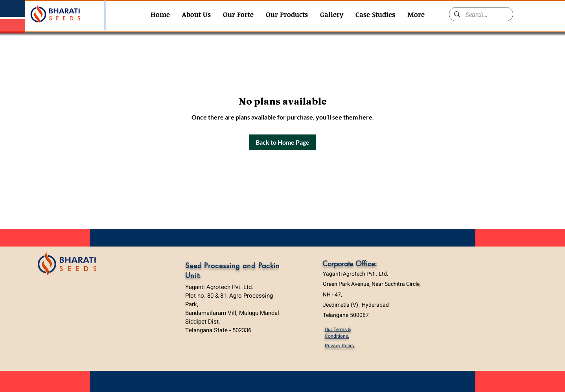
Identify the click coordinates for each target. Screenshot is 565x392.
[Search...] (481, 15)
